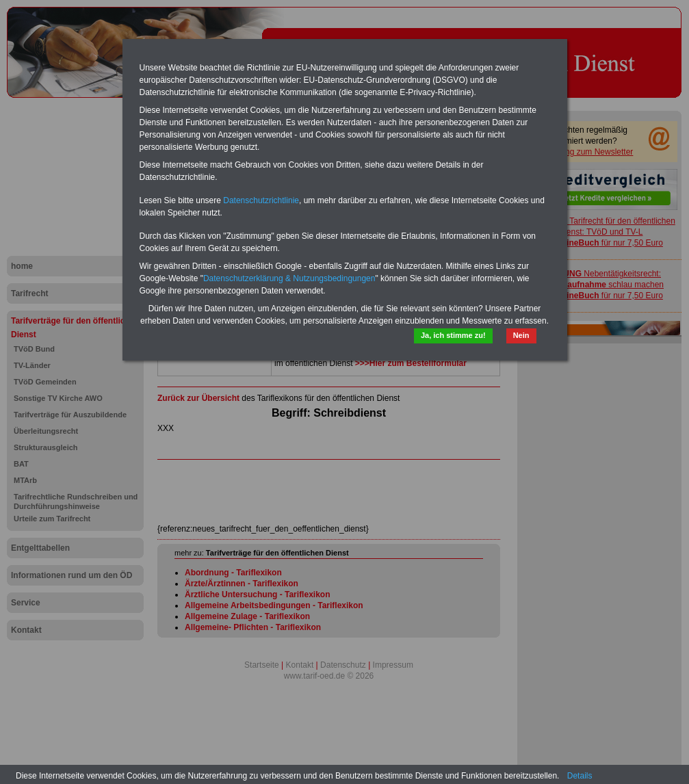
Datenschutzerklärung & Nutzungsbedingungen (289, 278)
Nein (521, 335)
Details (580, 776)
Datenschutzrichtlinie (261, 200)
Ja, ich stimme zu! (453, 335)
